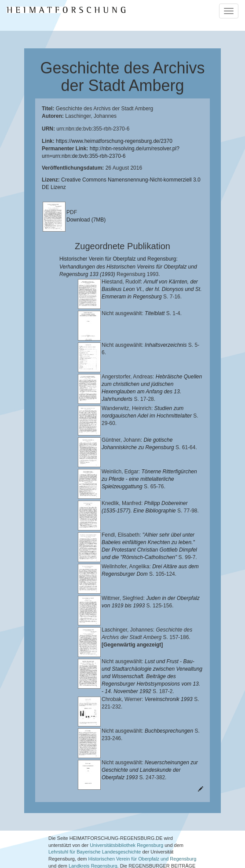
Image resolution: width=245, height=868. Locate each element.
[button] (3, 865)
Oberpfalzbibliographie (73, 849)
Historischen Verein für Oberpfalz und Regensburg (143, 821)
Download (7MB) (86, 220)
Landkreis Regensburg (93, 828)
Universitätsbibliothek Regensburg (126, 807)
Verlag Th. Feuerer (162, 835)
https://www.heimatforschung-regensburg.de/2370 (114, 141)
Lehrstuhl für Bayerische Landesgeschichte (95, 814)
